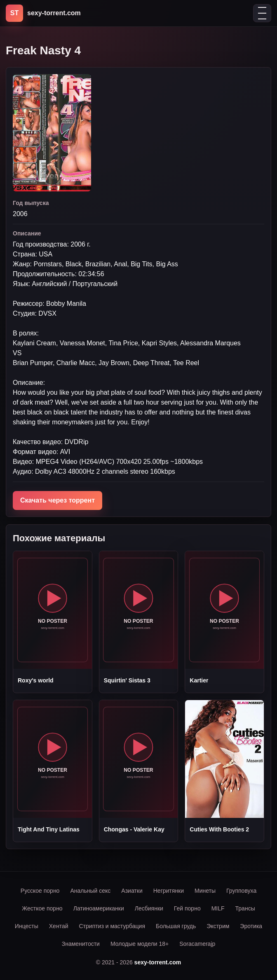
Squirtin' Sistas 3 (127, 680)
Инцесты (27, 926)
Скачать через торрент (58, 500)
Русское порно (40, 891)
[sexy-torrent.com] (43, 13)
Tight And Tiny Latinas (49, 829)
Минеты (205, 891)
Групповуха (241, 891)
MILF (218, 908)
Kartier (199, 680)
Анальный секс (90, 891)
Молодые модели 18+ (140, 944)
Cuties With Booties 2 (219, 829)
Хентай (59, 926)
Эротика (251, 926)
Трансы (245, 908)
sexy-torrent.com (158, 962)
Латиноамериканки (99, 908)
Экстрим (218, 926)
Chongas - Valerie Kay (134, 829)
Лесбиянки (149, 908)
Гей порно (187, 908)
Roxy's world (36, 680)
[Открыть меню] (262, 13)
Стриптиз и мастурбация (112, 926)
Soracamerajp (197, 944)
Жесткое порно (42, 908)
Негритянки (169, 891)
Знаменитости (81, 944)
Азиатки (132, 891)
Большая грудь (176, 926)
